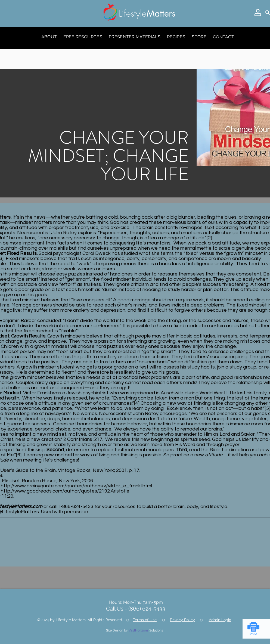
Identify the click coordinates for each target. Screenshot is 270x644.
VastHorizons (139, 630)
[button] (258, 13)
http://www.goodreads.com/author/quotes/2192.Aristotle (65, 491)
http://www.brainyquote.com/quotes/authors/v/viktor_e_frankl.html (76, 486)
